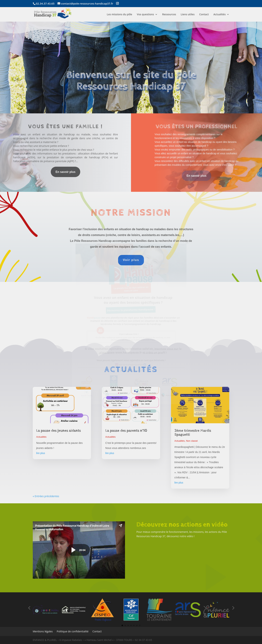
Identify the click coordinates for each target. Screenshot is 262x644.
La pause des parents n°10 (126, 431)
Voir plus (131, 260)
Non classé (192, 441)
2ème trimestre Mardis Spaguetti (193, 433)
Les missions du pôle (119, 15)
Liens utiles (188, 15)
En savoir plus (65, 172)
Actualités (220, 15)
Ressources (169, 15)
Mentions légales (43, 632)
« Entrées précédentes (46, 496)
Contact (204, 15)
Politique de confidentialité (73, 632)
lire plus (41, 453)
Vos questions (145, 15)
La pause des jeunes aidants (58, 431)
